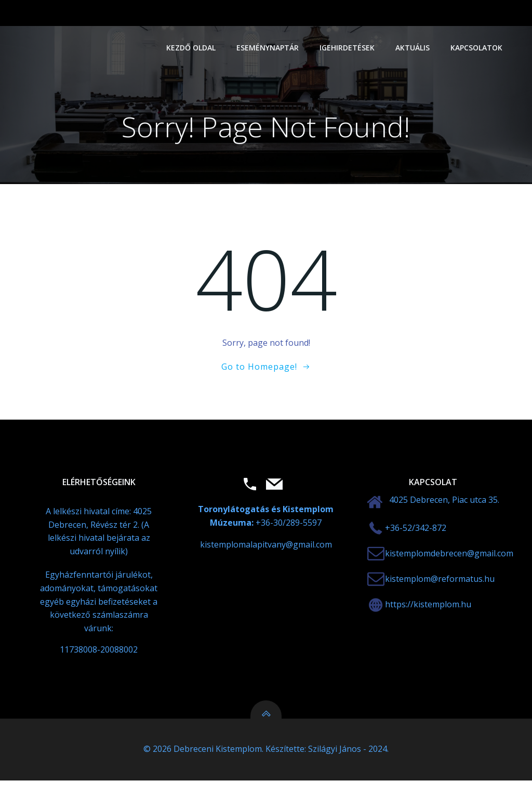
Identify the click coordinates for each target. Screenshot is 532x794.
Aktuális (415, 47)
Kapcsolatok (479, 47)
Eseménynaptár (270, 47)
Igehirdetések (350, 47)
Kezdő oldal (194, 47)
